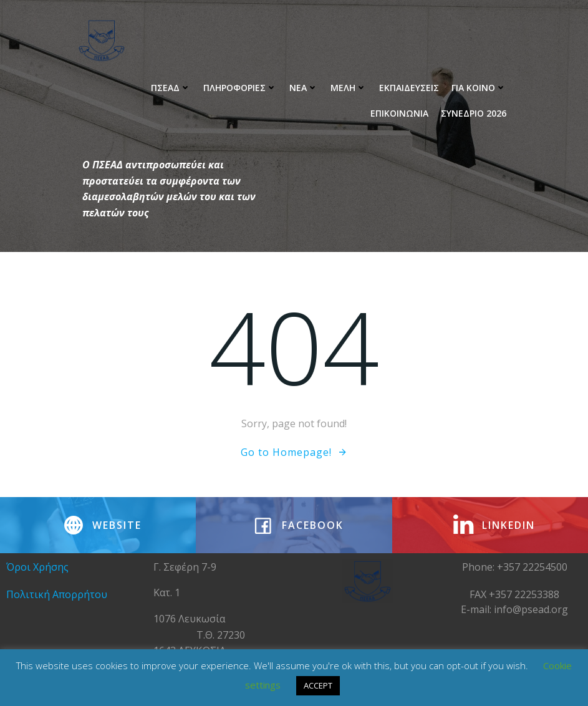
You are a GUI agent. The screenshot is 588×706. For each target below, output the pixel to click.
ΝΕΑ (304, 88)
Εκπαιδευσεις (409, 88)
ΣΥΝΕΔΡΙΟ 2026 (474, 113)
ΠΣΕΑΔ (171, 88)
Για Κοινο (479, 88)
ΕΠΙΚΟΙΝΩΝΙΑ (399, 113)
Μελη (349, 88)
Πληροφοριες (240, 88)
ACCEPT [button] (318, 685)
